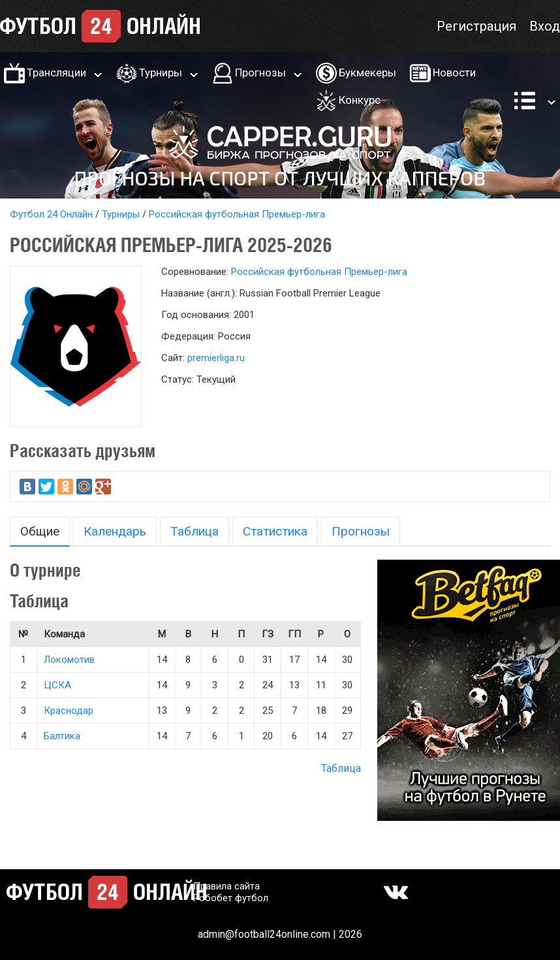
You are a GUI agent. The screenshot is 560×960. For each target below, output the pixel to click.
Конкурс (360, 100)
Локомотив (69, 660)
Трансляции (56, 72)
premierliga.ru (216, 358)
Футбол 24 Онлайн (51, 214)
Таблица (194, 531)
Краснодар (69, 711)
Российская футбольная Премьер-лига (237, 214)
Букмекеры (367, 72)
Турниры (161, 72)
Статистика (275, 531)
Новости (454, 72)
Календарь (115, 531)
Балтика (62, 736)
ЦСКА (57, 685)
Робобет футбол (231, 898)
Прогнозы (260, 72)
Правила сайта (226, 886)
